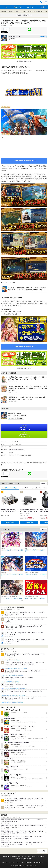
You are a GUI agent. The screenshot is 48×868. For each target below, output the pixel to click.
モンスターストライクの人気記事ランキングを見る (13, 695)
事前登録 (19, 15)
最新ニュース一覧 (29, 11)
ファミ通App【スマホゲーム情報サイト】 (12, 11)
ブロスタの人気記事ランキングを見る (10, 682)
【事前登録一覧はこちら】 (24, 61)
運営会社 (20, 857)
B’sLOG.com (28, 859)
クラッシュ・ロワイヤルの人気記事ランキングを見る (14, 689)
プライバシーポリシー (30, 857)
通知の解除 (41, 857)
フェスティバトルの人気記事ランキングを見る (12, 675)
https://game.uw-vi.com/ (15, 447)
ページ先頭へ (43, 851)
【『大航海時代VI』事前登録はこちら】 (24, 161)
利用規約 (14, 857)
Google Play (24, 434)
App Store (24, 428)
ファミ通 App (7, 3)
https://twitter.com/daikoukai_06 (17, 450)
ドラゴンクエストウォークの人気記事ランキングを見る (15, 668)
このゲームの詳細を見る (17, 418)
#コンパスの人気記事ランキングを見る (11, 660)
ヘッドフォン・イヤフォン (10, 488)
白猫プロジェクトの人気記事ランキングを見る (12, 702)
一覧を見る (44, 483)
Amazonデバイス (36, 488)
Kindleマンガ (24, 488)
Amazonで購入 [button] (10, 522)
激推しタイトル (27, 15)
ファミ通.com (19, 859)
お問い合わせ (7, 857)
